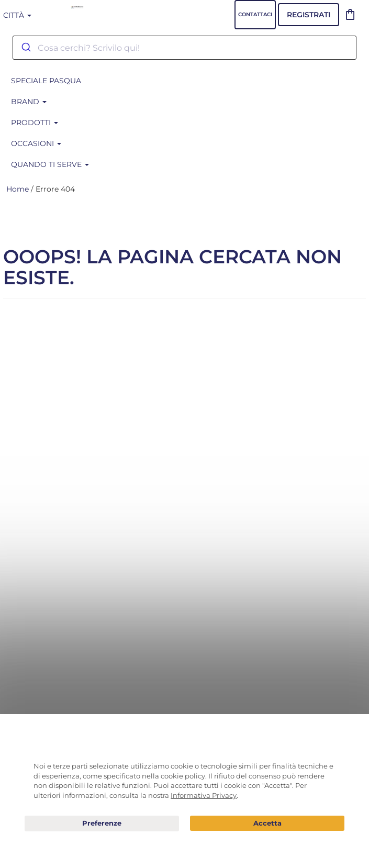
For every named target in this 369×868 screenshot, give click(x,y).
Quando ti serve (50, 164)
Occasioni (36, 143)
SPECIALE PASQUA (46, 81)
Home (18, 189)
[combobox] (184, 48)
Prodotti (35, 123)
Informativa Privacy (204, 795)
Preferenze (102, 824)
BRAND (29, 102)
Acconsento (267, 823)
